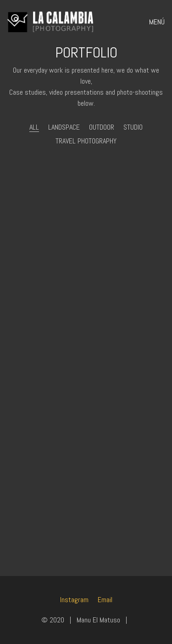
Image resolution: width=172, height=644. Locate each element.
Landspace (64, 127)
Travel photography (86, 141)
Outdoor (102, 127)
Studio (133, 127)
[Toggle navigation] (154, 22)
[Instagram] (74, 600)
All (34, 127)
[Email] (105, 600)
